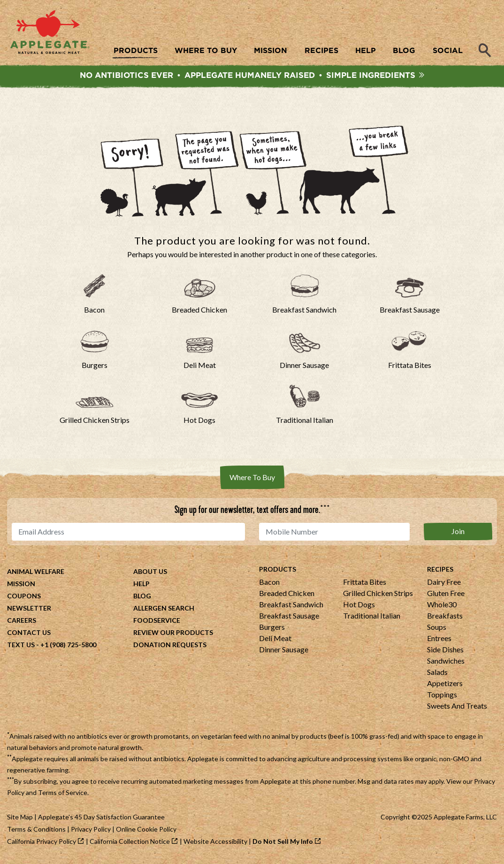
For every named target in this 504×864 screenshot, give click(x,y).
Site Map (20, 818)
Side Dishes (445, 651)
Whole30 (442, 606)
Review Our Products (173, 634)
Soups (437, 628)
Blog (142, 597)
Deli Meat (275, 639)
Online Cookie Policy (146, 830)
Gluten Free (446, 594)
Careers (22, 622)
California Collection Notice (130, 843)
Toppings (442, 696)
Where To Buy (252, 478)
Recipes (440, 570)
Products (278, 570)
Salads (437, 673)
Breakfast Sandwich (291, 606)
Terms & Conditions (36, 830)
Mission (21, 585)
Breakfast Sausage (289, 617)
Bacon (269, 583)
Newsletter (29, 609)
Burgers (272, 628)
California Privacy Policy (42, 843)
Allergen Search (164, 609)
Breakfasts (445, 617)
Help (141, 585)
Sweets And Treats (457, 707)
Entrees (439, 639)
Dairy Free (444, 583)
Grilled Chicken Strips (378, 594)
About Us (150, 573)
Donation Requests (170, 646)
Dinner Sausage (284, 651)
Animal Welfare (36, 573)
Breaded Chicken (287, 594)
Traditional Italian (372, 617)
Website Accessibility (215, 843)
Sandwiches (446, 662)
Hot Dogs (359, 606)
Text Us (21, 646)
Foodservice (157, 622)
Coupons (24, 597)
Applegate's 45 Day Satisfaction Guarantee (101, 818)
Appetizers (445, 684)
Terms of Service (63, 794)
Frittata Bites (365, 583)
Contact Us (29, 634)
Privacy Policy (91, 830)
